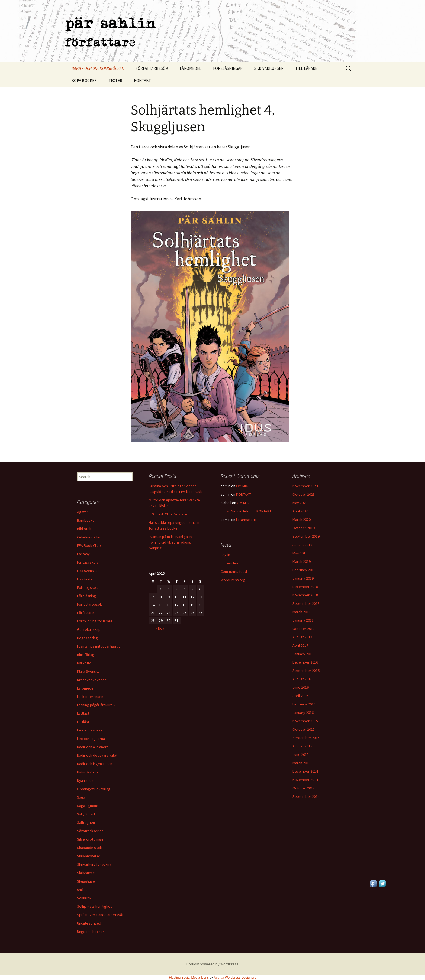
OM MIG (242, 486)
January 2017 (303, 654)
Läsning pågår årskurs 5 (96, 705)
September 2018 (306, 603)
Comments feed (234, 571)
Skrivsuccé (86, 873)
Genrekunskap (89, 629)
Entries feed (231, 563)
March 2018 (302, 612)
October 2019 (304, 528)
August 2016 (302, 679)
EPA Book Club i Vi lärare (168, 514)
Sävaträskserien (90, 831)
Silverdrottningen (91, 839)
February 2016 (304, 704)
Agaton (83, 512)
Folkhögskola (88, 587)
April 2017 (300, 645)
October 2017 (304, 629)
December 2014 (305, 771)
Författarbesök (89, 604)
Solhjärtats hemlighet (94, 906)
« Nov (160, 628)
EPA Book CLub (89, 545)
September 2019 (306, 536)
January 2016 (303, 713)
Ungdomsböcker (91, 932)
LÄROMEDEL (191, 68)
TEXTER (115, 81)
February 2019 (304, 570)
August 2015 (302, 746)
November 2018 (305, 595)
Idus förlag (86, 655)
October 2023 (304, 494)
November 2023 (305, 486)
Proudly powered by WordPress (212, 964)
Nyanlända (85, 780)
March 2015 (302, 763)
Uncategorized (89, 923)
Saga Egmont (88, 806)
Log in (225, 555)
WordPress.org (233, 580)
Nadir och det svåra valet (97, 755)
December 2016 (305, 662)
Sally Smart (86, 814)
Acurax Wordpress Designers (235, 978)
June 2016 (301, 687)
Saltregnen (86, 822)
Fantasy (83, 554)
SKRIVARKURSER (269, 68)
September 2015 (306, 738)
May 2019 (300, 553)
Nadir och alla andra (93, 747)
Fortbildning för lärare (95, 621)
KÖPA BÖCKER (84, 81)
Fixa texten (86, 579)
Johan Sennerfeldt (236, 511)
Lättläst (83, 713)
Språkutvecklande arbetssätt (101, 915)
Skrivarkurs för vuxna (94, 864)
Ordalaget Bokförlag (94, 789)
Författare (85, 613)
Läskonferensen (90, 697)
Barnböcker (86, 520)
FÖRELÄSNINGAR (228, 68)
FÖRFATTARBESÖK (152, 68)
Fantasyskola (88, 562)
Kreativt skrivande (92, 680)
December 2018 (305, 587)
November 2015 (305, 721)
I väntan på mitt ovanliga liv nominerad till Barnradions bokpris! (170, 542)
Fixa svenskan (88, 571)
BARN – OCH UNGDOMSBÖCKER (98, 68)
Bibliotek (84, 529)
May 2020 (300, 503)
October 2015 (304, 729)
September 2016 (306, 671)
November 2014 (305, 780)
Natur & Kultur (88, 772)
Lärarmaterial (247, 520)
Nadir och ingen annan (95, 764)
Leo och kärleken (91, 730)
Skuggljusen (87, 881)
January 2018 (303, 620)
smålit (82, 890)
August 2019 (302, 545)
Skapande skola (90, 848)
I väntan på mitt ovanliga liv (99, 646)
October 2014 (304, 788)
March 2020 (302, 520)
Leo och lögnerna (91, 739)
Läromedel (86, 688)
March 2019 (302, 561)
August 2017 (302, 637)
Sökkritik (84, 898)
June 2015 (301, 754)
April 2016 (300, 696)
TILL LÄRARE (306, 68)
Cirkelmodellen (89, 537)
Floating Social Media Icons (189, 978)
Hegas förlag (87, 638)
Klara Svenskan (89, 671)
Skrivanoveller (89, 856)
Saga (81, 797)
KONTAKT (142, 81)
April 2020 (300, 511)
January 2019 (303, 578)
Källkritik (84, 663)
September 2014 (306, 796)
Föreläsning (86, 596)
